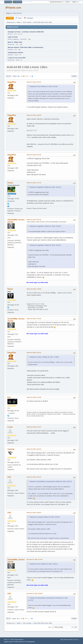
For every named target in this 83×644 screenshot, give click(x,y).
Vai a (50, 627)
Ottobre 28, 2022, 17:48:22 (34, 319)
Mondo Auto (11, 44)
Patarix (10, 183)
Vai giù (8, 76)
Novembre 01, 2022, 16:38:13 (35, 593)
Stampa (74, 76)
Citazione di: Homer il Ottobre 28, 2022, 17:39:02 (44, 357)
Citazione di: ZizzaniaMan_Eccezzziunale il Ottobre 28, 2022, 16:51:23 (51, 481)
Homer (10, 289)
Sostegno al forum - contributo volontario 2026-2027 (26, 32)
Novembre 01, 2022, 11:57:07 (35, 559)
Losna (10, 427)
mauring (11, 449)
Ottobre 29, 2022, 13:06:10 (34, 477)
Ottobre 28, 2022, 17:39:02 (34, 289)
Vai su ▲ (76, 640)
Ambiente (10, 50)
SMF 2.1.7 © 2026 (9, 640)
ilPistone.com (13, 8)
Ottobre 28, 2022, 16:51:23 (34, 220)
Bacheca (10, 34)
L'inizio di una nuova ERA (17, 58)
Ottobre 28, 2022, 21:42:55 (34, 397)
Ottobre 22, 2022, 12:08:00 (34, 115)
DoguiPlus (12, 82)
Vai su (8, 619)
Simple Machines (19, 640)
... (29, 76)
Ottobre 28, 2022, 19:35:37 (34, 353)
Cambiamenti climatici (15, 53)
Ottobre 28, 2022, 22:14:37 (34, 427)
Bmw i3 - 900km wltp (15, 42)
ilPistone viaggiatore (13, 39)
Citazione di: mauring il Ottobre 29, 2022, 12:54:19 (45, 517)
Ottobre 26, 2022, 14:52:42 (34, 155)
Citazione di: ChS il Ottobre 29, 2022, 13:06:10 (44, 564)
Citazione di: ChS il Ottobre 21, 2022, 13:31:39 (44, 86)
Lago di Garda (13, 37)
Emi (9, 397)
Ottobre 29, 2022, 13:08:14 (34, 513)
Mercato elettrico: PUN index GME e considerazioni (25, 47)
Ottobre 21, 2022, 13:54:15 (34, 82)
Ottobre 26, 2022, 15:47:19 (34, 183)
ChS (9, 477)
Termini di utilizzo (69, 640)
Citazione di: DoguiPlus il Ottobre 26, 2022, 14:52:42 (45, 187)
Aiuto (62, 640)
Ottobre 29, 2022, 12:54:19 (34, 449)
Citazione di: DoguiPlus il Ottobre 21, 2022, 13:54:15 (45, 226)
